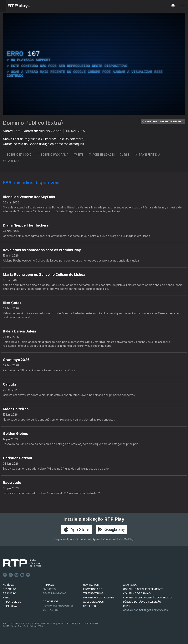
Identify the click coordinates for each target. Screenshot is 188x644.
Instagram (17, 575)
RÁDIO (7, 598)
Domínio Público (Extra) (33, 123)
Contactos (51, 610)
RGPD (126, 606)
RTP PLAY (49, 585)
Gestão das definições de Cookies (145, 610)
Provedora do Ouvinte (98, 598)
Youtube (22, 575)
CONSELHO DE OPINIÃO (137, 593)
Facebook (5, 575)
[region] (94, 64)
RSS (125, 155)
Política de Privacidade (16, 623)
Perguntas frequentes (58, 606)
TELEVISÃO (10, 593)
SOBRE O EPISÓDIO (17, 155)
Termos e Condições (70, 623)
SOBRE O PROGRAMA (53, 155)
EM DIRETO (49, 589)
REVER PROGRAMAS (55, 593)
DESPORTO (10, 589)
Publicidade (91, 623)
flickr (28, 575)
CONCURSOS (51, 601)
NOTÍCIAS (9, 585)
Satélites (89, 606)
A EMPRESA (130, 585)
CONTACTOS (91, 585)
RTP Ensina (10, 606)
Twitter (11, 575)
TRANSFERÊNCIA (147, 155)
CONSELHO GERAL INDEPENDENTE (143, 589)
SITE (79, 155)
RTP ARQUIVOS (12, 602)
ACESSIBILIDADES (102, 155)
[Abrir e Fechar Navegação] (183, 6)
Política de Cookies (44, 623)
